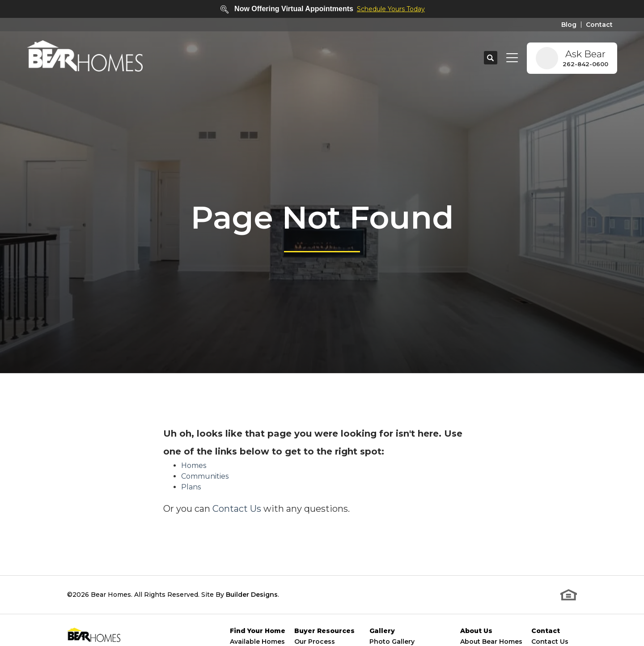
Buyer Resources (324, 631)
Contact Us (237, 509)
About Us (476, 631)
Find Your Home (258, 631)
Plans (191, 487)
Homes (194, 465)
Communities (205, 476)
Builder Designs (252, 595)
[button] (491, 58)
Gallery (382, 631)
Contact (599, 25)
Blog (569, 25)
